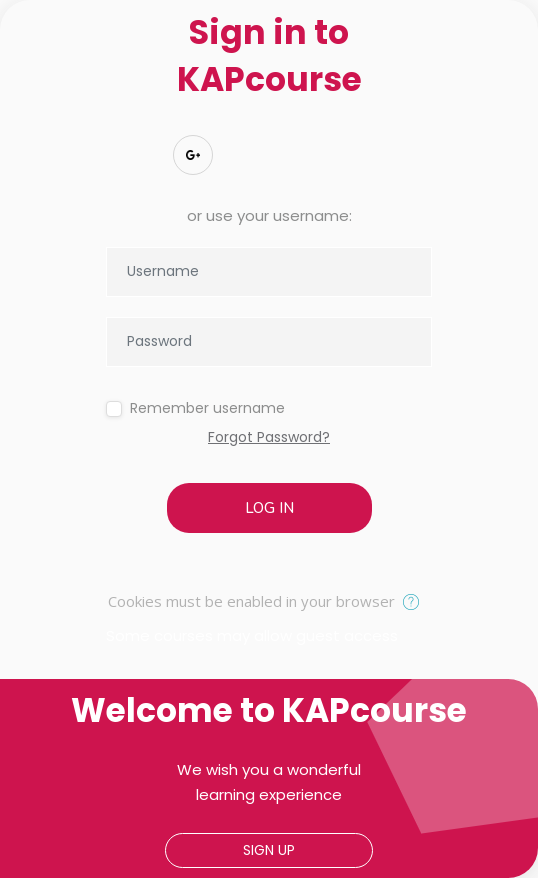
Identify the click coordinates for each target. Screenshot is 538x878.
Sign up (269, 850)
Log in (269, 508)
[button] (414, 603)
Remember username (207, 408)
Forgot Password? (269, 437)
